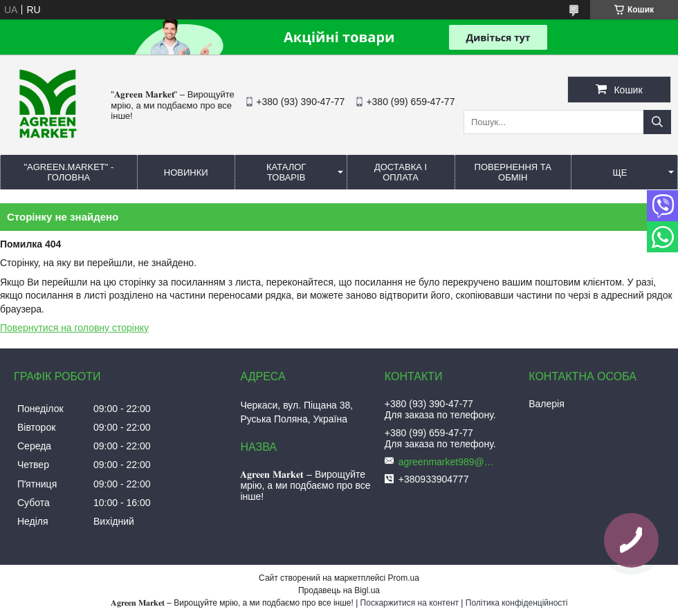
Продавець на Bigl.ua (339, 590)
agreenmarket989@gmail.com (447, 462)
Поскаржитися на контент (410, 603)
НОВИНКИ (186, 172)
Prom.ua (404, 578)
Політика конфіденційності (517, 603)
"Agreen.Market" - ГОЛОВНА (68, 172)
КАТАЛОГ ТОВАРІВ (286, 172)
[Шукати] (657, 122)
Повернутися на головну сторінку (74, 328)
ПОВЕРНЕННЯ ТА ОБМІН (513, 172)
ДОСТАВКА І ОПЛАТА (401, 172)
